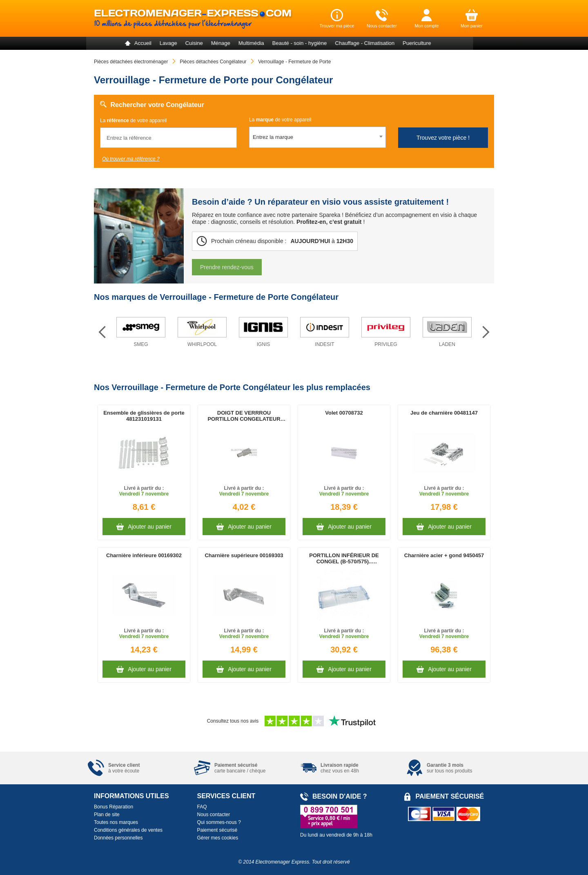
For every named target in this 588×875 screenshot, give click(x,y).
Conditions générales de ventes (128, 830)
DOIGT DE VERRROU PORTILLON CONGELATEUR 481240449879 (244, 416)
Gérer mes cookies (218, 838)
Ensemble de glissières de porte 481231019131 (144, 416)
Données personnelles (118, 838)
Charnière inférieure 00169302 (144, 555)
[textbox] (317, 137)
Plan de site (107, 815)
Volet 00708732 (344, 413)
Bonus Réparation (114, 807)
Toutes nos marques (116, 822)
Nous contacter (214, 815)
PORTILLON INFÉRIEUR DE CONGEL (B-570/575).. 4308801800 (344, 558)
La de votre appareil (133, 121)
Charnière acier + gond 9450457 (444, 555)
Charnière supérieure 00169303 (244, 555)
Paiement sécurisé (217, 830)
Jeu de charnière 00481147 (444, 413)
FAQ (202, 807)
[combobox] (317, 137)
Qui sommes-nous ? (219, 822)
